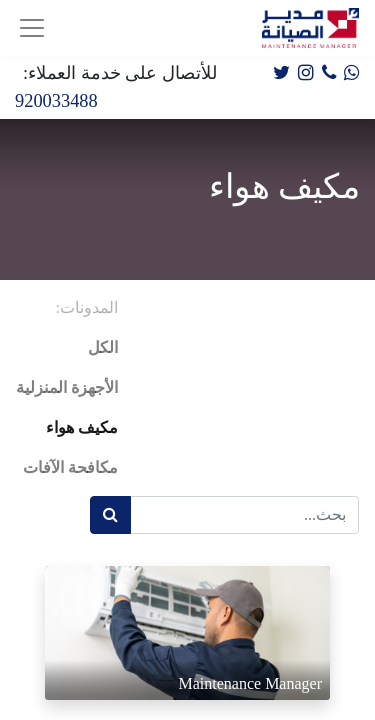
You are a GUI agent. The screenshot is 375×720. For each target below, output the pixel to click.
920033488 (56, 101)
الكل (103, 347)
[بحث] (110, 515)
